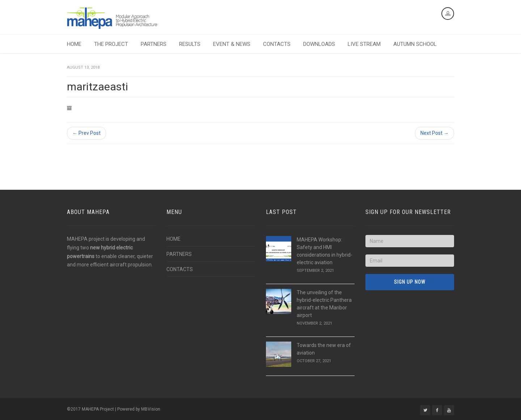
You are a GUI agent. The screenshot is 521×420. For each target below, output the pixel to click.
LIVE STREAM (364, 44)
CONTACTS (277, 44)
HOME (74, 44)
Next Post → (435, 133)
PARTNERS (154, 44)
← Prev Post (86, 133)
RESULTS (190, 44)
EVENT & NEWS (232, 44)
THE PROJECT (111, 44)
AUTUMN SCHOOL (415, 44)
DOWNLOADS (319, 44)
